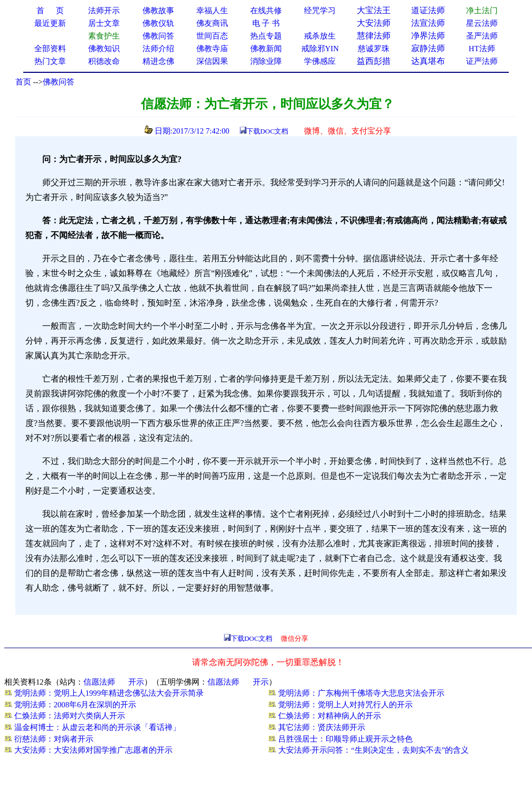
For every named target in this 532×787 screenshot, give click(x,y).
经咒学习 (320, 11)
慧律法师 (374, 36)
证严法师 (482, 61)
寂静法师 (428, 48)
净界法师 (428, 36)
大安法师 (374, 23)
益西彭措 (374, 61)
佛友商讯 (212, 23)
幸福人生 (212, 11)
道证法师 (428, 10)
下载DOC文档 (267, 131)
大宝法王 (374, 10)
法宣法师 (428, 23)
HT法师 (482, 49)
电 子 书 (266, 23)
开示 (136, 682)
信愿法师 (99, 682)
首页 (23, 82)
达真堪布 (428, 61)
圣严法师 (482, 36)
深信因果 (212, 61)
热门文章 (50, 61)
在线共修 (266, 11)
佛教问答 (59, 82)
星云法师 (482, 23)
